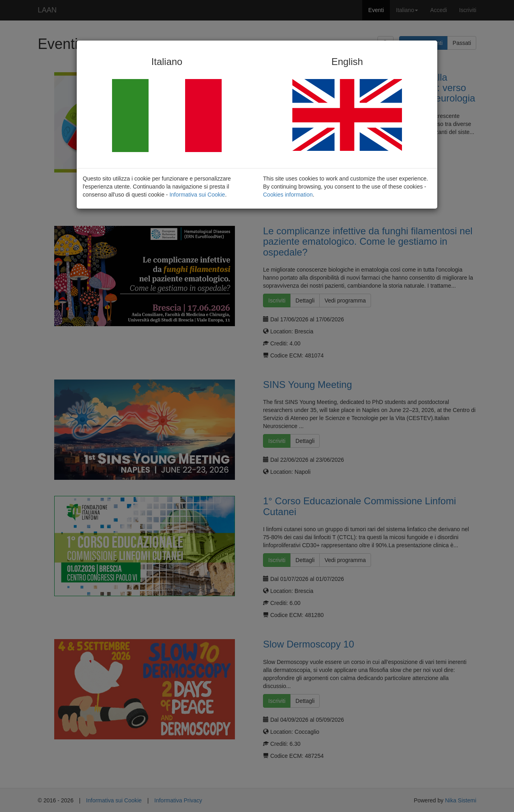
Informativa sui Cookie (197, 195)
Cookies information (288, 195)
